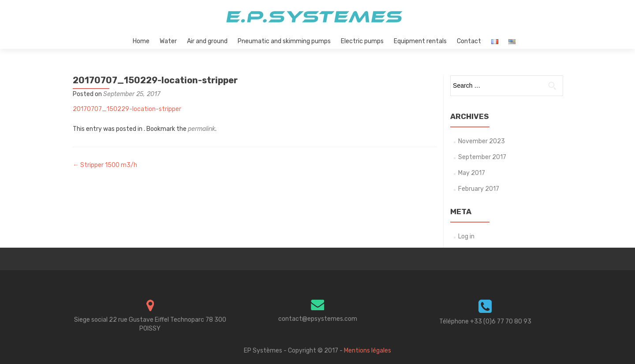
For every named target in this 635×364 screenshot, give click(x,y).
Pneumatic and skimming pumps (284, 41)
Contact (469, 41)
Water (168, 41)
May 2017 (472, 173)
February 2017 (479, 189)
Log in (466, 236)
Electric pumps (362, 41)
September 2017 (482, 157)
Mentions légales (368, 351)
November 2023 (482, 141)
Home (141, 41)
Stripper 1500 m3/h (105, 165)
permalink (202, 129)
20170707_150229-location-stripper (127, 109)
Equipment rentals (420, 41)
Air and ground (207, 41)
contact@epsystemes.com (318, 319)
